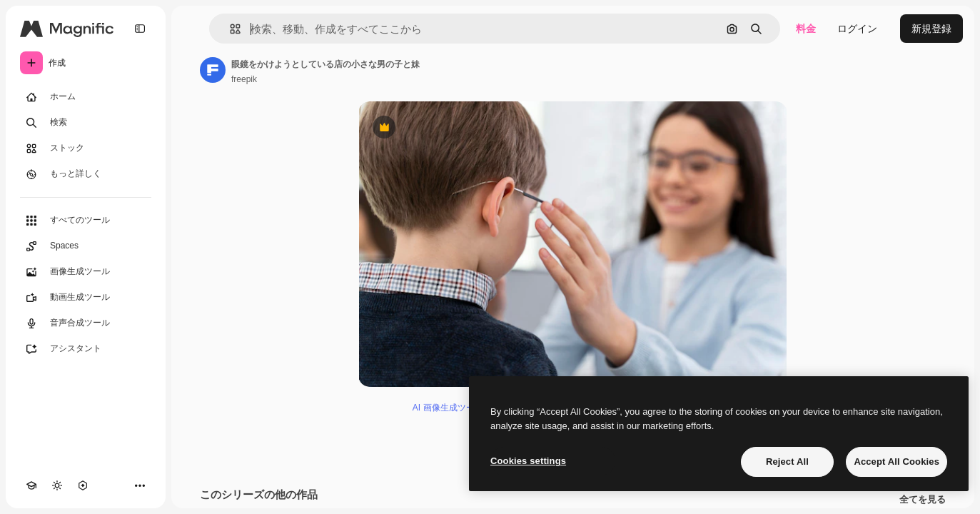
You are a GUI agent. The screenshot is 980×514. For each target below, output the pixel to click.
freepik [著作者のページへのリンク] (244, 79)
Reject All (787, 462)
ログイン (857, 29)
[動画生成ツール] (86, 298)
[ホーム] (86, 97)
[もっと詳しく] (86, 174)
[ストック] (86, 148)
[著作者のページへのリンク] (213, 70)
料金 (806, 29)
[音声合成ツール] (86, 323)
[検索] (86, 123)
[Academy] (31, 485)
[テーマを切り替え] (57, 485)
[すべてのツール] (86, 221)
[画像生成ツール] (86, 272)
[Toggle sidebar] (140, 29)
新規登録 (931, 29)
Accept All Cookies (896, 462)
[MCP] (83, 485)
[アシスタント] (86, 349)
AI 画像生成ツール (448, 408)
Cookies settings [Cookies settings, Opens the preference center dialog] (528, 461)
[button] (229, 29)
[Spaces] (86, 246)
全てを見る (923, 500)
